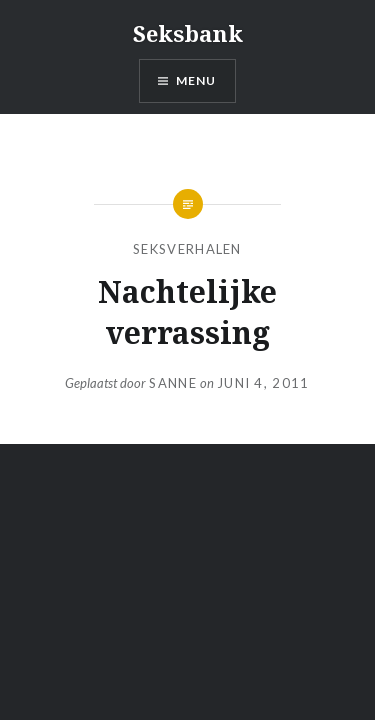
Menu (196, 80)
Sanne (173, 383)
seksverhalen (187, 249)
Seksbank (188, 33)
